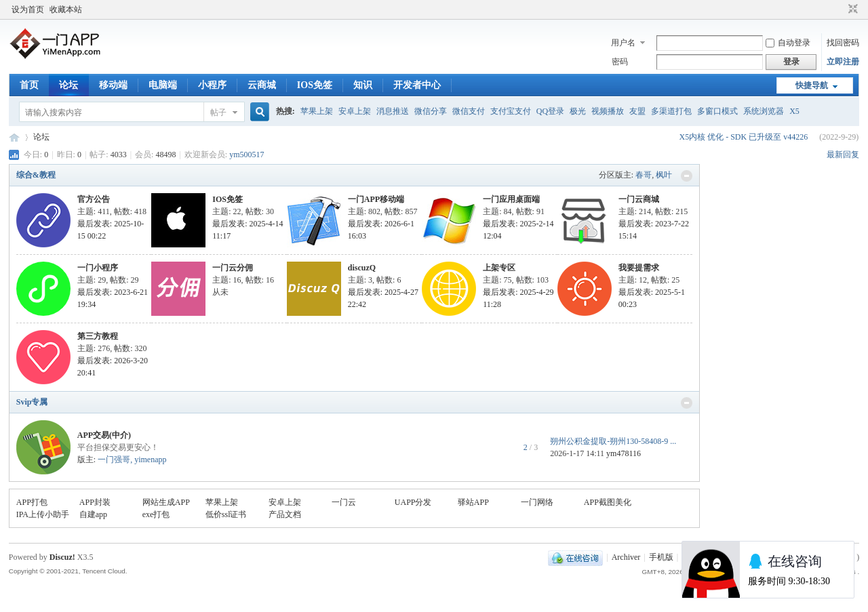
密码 (620, 62)
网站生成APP (166, 502)
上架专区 (499, 268)
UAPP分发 (413, 502)
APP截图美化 (608, 502)
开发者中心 (417, 85)
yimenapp (150, 460)
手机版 (661, 557)
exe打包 (156, 514)
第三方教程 (98, 336)
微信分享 (431, 111)
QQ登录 (550, 111)
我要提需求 (639, 268)
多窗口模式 (717, 111)
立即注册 (843, 62)
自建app (93, 514)
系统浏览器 (764, 111)
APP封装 (95, 502)
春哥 (644, 175)
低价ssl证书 (226, 514)
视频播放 (608, 111)
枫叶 (664, 175)
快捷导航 (812, 85)
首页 (29, 85)
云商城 (262, 85)
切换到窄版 (851, 9)
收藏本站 (66, 9)
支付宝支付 (511, 111)
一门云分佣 (233, 268)
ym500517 (246, 155)
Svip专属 (32, 402)
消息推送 (393, 111)
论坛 (68, 85)
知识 (363, 85)
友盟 (637, 111)
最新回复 (843, 155)
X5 (794, 111)
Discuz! (62, 557)
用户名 (623, 43)
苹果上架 (317, 111)
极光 (578, 111)
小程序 (212, 85)
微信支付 (469, 111)
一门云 (344, 502)
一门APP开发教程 (14, 137)
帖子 (218, 113)
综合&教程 (36, 175)
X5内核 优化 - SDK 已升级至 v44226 (743, 137)
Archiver (626, 557)
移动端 (113, 85)
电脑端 (163, 85)
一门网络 (537, 502)
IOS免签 (315, 85)
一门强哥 (114, 460)
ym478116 (624, 453)
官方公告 (94, 199)
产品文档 (285, 514)
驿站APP (473, 502)
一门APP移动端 (376, 199)
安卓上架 (355, 111)
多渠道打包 (671, 111)
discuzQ (362, 268)
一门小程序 (98, 268)
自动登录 (788, 43)
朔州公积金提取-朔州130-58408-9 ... (613, 441)
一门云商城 (639, 199)
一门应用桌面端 (511, 199)
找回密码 (843, 43)
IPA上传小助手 (43, 514)
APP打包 (32, 502)
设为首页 (28, 9)
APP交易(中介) (104, 435)
